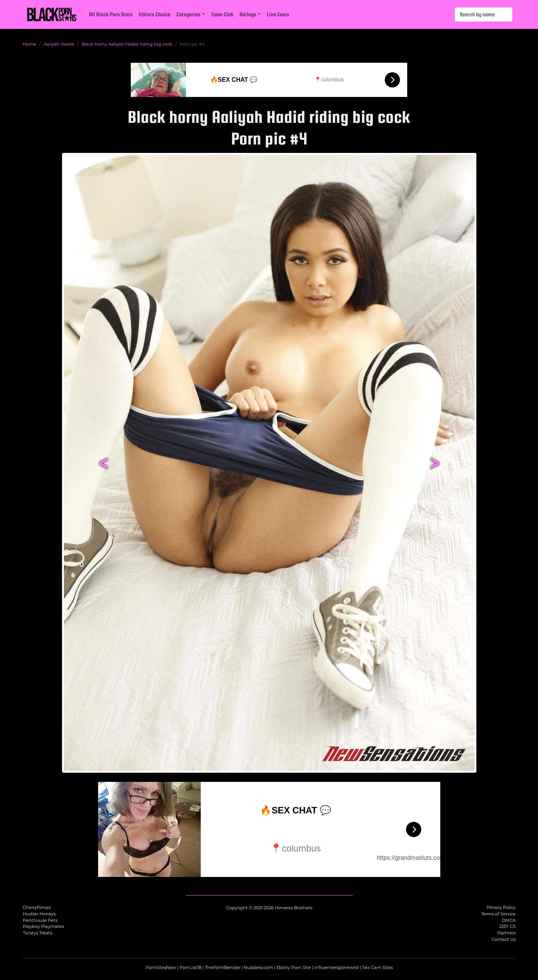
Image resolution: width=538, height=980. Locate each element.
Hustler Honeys (39, 914)
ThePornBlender (223, 967)
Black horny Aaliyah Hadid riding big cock (127, 44)
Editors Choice (155, 14)
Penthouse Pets (40, 920)
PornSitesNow (161, 967)
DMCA (509, 920)
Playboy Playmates (43, 926)
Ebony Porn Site (294, 967)
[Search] (484, 14)
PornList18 (190, 967)
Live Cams (278, 14)
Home (29, 44)
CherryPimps (37, 907)
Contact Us (504, 939)
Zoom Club (222, 14)
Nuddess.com (258, 967)
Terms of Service (498, 914)
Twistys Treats (37, 933)
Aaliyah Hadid (59, 44)
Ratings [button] (248, 14)
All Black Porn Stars (111, 14)
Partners (506, 933)
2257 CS (507, 926)
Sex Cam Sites (378, 967)
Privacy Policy (501, 907)
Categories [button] (188, 14)
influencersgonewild (337, 967)
